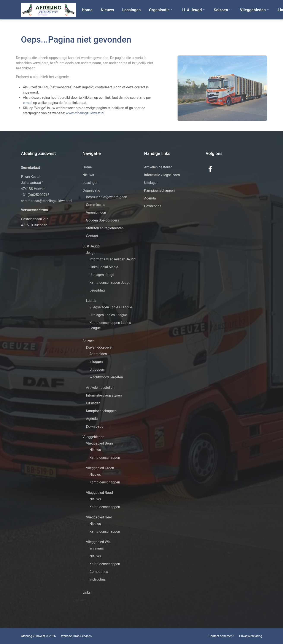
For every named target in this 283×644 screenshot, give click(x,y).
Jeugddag (97, 290)
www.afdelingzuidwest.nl (78, 113)
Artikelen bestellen (100, 388)
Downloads (95, 426)
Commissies (96, 205)
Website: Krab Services (76, 636)
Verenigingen (96, 213)
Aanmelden (98, 354)
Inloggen (96, 362)
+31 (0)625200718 (35, 195)
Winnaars (97, 548)
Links (87, 592)
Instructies (98, 579)
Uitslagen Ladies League (108, 315)
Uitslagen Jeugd (102, 275)
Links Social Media (104, 267)
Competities (99, 572)
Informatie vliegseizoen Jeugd (113, 259)
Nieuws (107, 10)
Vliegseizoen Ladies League (111, 307)
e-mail (21, 103)
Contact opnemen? (221, 636)
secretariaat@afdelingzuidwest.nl (47, 201)
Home (87, 10)
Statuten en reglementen (105, 228)
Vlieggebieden (254, 10)
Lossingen (131, 10)
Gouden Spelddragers (103, 220)
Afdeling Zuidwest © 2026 (38, 636)
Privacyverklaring (251, 636)
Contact (92, 236)
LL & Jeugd (193, 10)
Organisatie (161, 10)
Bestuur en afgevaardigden (107, 197)
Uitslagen (93, 403)
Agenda (92, 419)
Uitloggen (97, 369)
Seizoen (223, 10)
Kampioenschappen (101, 411)
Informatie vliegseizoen (104, 395)
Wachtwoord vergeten (106, 377)
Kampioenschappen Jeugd (110, 283)
